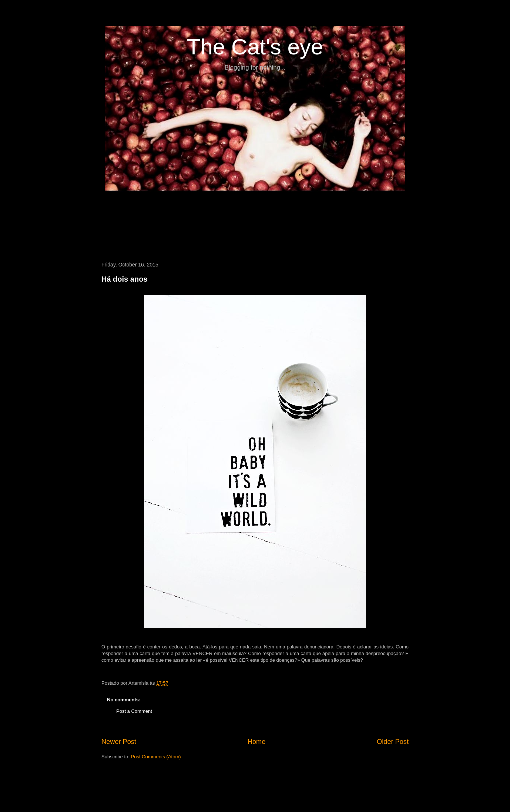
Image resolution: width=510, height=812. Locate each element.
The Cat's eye (255, 47)
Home (257, 742)
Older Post (393, 742)
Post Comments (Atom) (156, 757)
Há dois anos (124, 279)
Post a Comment (134, 711)
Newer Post (119, 742)
